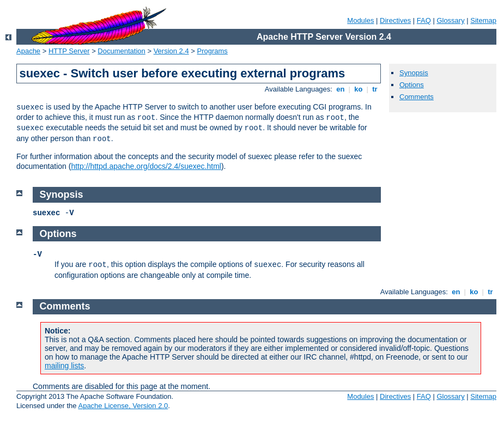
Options (412, 85)
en (341, 89)
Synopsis (414, 73)
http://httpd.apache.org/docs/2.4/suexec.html (146, 166)
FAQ (424, 20)
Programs (212, 51)
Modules (360, 20)
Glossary (450, 20)
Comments (417, 97)
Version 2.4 (171, 51)
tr (375, 89)
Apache (28, 51)
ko (359, 89)
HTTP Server (69, 51)
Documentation (121, 51)
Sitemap (483, 20)
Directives (395, 20)
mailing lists (64, 366)
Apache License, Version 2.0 (123, 406)
